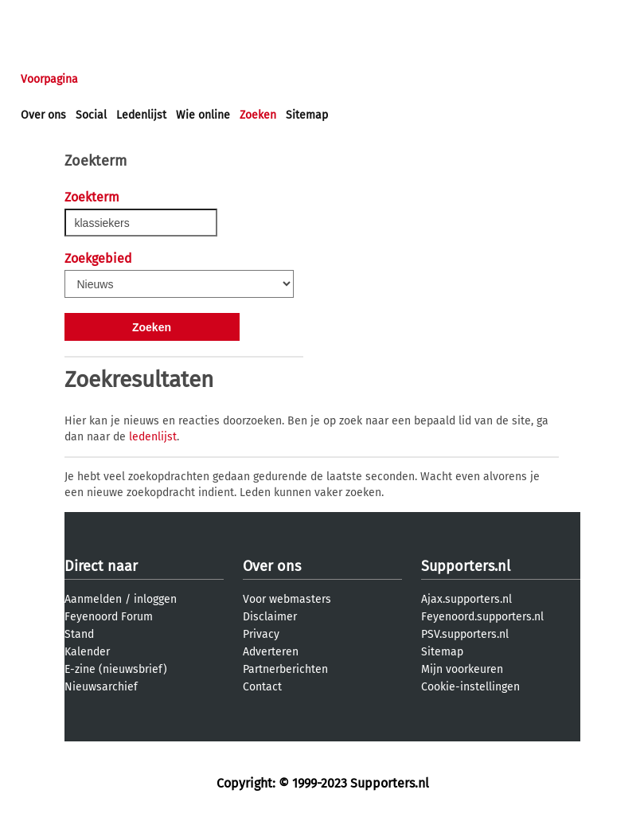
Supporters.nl (466, 566)
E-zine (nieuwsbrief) (116, 669)
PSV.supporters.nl (465, 634)
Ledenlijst (141, 115)
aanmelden (105, 15)
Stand (79, 634)
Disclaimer (270, 617)
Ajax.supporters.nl (466, 599)
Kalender (87, 652)
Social (91, 115)
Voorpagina (49, 79)
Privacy (261, 634)
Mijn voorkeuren (462, 669)
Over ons (43, 115)
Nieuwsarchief (101, 687)
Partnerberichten (285, 669)
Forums (176, 79)
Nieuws (117, 79)
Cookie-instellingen (470, 687)
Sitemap (307, 115)
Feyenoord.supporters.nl (482, 617)
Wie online (203, 115)
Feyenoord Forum (109, 617)
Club (300, 79)
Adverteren (271, 652)
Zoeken (258, 115)
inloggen (44, 15)
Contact (262, 687)
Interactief (242, 79)
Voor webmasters (287, 599)
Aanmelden (93, 599)
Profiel (348, 79)
